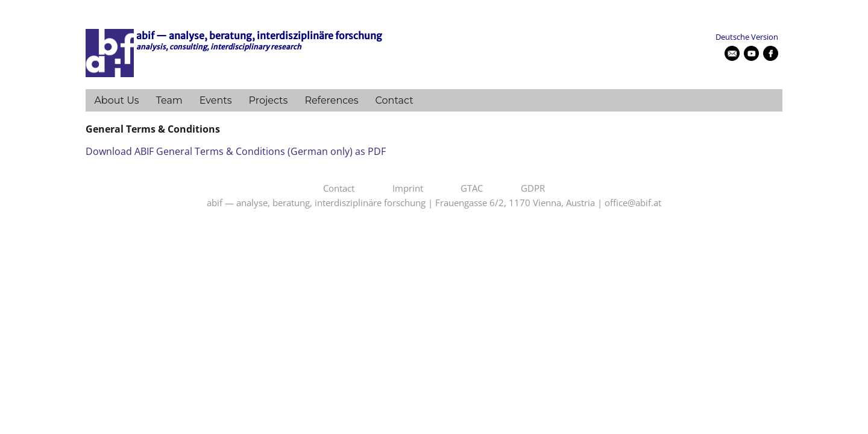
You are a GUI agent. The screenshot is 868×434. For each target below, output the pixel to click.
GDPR (533, 189)
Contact (395, 100)
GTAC (472, 189)
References (331, 100)
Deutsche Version (747, 37)
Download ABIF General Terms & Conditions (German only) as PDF (236, 151)
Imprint (408, 189)
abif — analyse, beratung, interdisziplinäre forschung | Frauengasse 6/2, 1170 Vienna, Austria (401, 203)
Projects (269, 100)
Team (169, 100)
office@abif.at (633, 203)
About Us (116, 100)
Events (216, 100)
